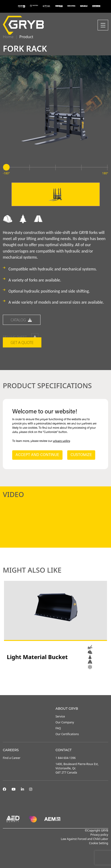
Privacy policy (99, 835)
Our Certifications (67, 734)
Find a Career (12, 758)
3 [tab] (60, 682)
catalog (22, 346)
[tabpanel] (55, 625)
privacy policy (61, 441)
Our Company (65, 722)
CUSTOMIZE (81, 455)
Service (60, 716)
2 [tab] (55, 682)
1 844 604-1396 (66, 758)
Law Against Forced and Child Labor (85, 839)
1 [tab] (51, 682)
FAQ (58, 728)
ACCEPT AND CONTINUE (37, 455)
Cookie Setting (99, 843)
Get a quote (22, 369)
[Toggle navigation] (103, 25)
